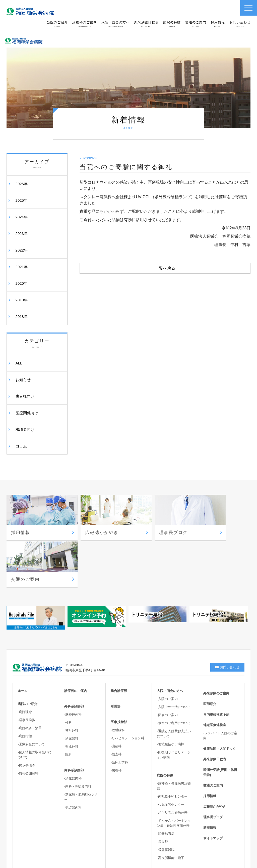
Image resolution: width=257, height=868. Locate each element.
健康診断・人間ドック (220, 696)
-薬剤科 (116, 694)
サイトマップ (213, 786)
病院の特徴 (172, 24)
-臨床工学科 (119, 710)
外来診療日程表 (146, 24)
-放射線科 (118, 678)
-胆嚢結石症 (166, 781)
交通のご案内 (196, 24)
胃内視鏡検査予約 (216, 662)
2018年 (22, 317)
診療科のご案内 (85, 24)
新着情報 (210, 775)
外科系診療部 (74, 654)
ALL (19, 363)
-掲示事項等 (26, 713)
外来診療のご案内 (216, 641)
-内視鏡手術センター (172, 744)
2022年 (22, 250)
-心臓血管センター (170, 752)
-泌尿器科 (71, 686)
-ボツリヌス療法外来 (172, 760)
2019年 (22, 300)
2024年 (22, 217)
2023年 (22, 234)
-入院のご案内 (167, 647)
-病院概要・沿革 (30, 676)
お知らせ (23, 380)
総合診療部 (119, 638)
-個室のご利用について (174, 671)
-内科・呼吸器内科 (78, 734)
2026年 (22, 184)
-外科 (68, 670)
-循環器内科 (73, 755)
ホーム (23, 638)
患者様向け (25, 396)
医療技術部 (119, 670)
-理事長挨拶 (26, 668)
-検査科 (116, 702)
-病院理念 (25, 660)
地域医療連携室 (215, 673)
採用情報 (218, 24)
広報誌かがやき (215, 754)
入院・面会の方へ (115, 24)
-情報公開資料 (28, 721)
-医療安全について (31, 692)
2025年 (22, 200)
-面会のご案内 (167, 663)
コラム (21, 446)
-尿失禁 (162, 789)
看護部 (116, 654)
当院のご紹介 (57, 24)
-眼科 (68, 702)
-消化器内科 (73, 726)
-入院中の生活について (174, 655)
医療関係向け (27, 413)
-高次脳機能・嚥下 (170, 805)
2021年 (22, 267)
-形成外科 (71, 694)
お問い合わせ (240, 24)
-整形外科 (71, 678)
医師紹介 (210, 652)
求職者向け (25, 429)
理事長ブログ (213, 765)
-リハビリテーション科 (127, 686)
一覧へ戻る (165, 268)
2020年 (22, 283)
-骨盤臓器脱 (166, 797)
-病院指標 (25, 684)
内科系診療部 (74, 718)
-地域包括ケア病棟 (170, 692)
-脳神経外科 (73, 662)
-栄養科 (116, 718)
